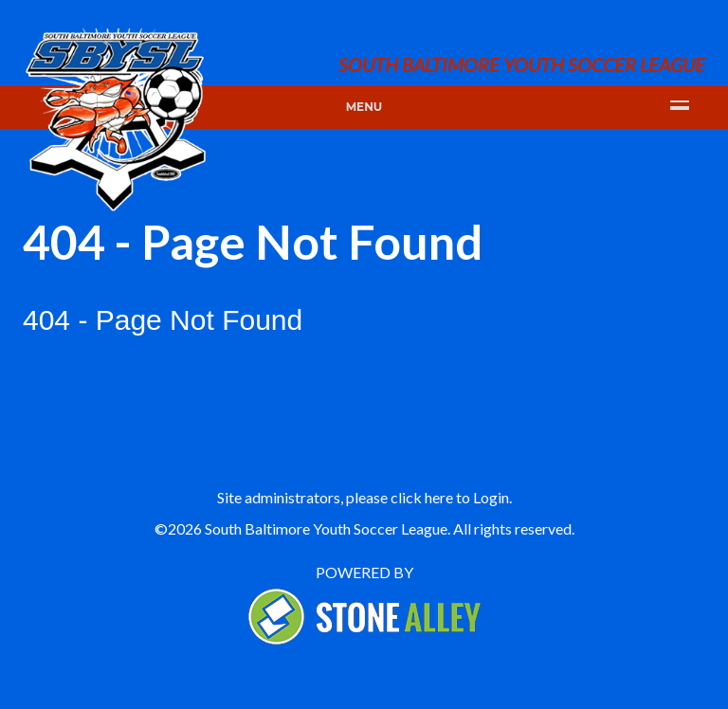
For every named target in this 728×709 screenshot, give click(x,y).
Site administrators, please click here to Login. (364, 497)
